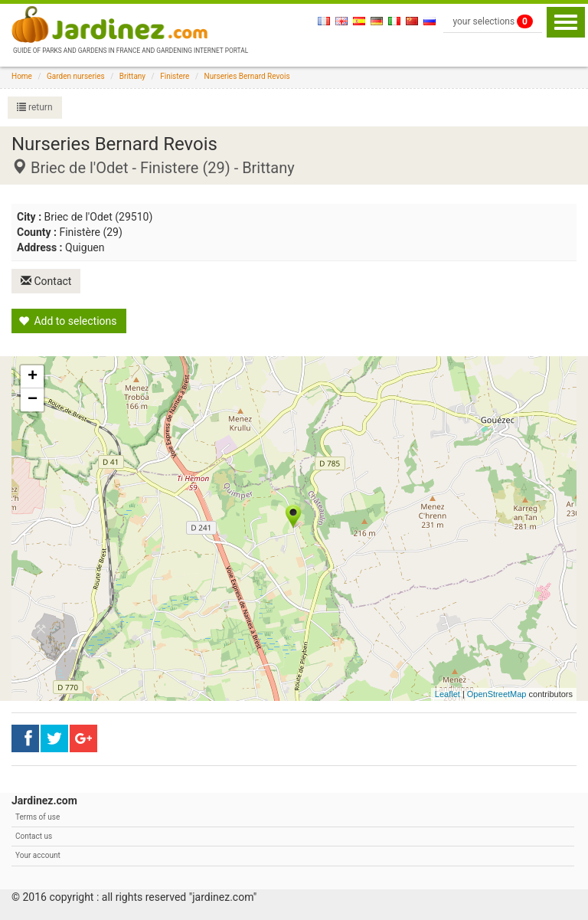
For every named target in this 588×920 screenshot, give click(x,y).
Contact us (34, 836)
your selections (493, 21)
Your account (38, 855)
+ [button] (33, 377)
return (35, 107)
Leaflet (448, 694)
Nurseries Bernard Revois (247, 76)
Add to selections (68, 321)
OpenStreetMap (497, 694)
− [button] (33, 400)
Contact (46, 281)
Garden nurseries (76, 76)
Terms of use (38, 817)
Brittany (132, 76)
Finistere (175, 76)
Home (22, 76)
